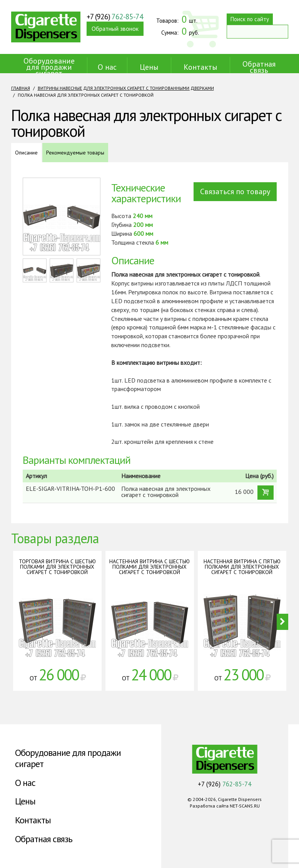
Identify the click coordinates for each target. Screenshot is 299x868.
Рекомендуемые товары (75, 153)
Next (282, 622)
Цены (149, 67)
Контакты (200, 67)
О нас (107, 67)
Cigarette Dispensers (46, 27)
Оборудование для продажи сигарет (49, 67)
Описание (26, 153)
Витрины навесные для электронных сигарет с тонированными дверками (126, 88)
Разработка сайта (209, 806)
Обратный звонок (115, 29)
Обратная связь (259, 67)
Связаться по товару (235, 191)
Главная (21, 88)
